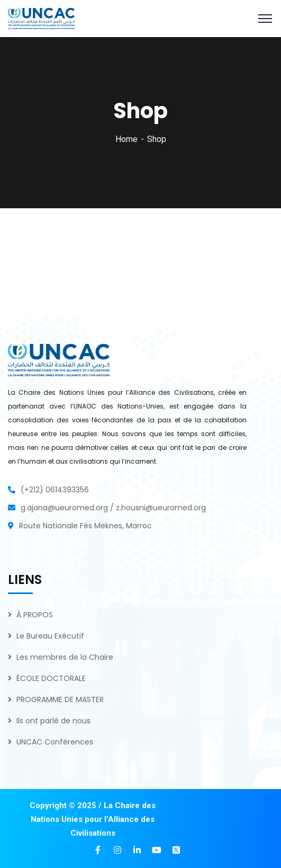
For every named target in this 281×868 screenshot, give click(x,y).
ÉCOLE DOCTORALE (51, 678)
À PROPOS (35, 615)
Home (126, 139)
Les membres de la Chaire (65, 657)
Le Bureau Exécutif (50, 636)
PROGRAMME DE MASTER (60, 699)
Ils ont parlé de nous (53, 721)
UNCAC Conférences (55, 742)
